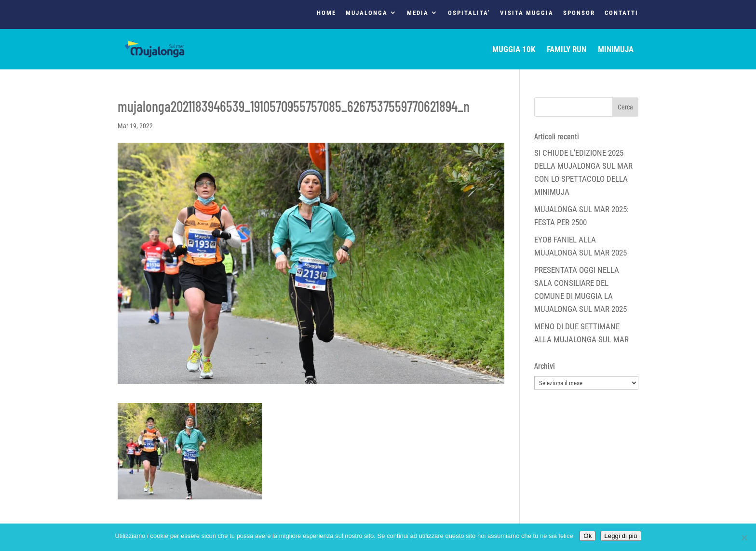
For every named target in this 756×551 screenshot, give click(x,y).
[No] (744, 538)
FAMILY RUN (567, 50)
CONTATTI (621, 13)
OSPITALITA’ (469, 13)
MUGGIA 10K (514, 50)
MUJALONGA (367, 13)
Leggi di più (621, 536)
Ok (587, 536)
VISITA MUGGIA (527, 13)
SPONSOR (579, 13)
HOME (326, 13)
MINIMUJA (616, 50)
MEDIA (418, 13)
